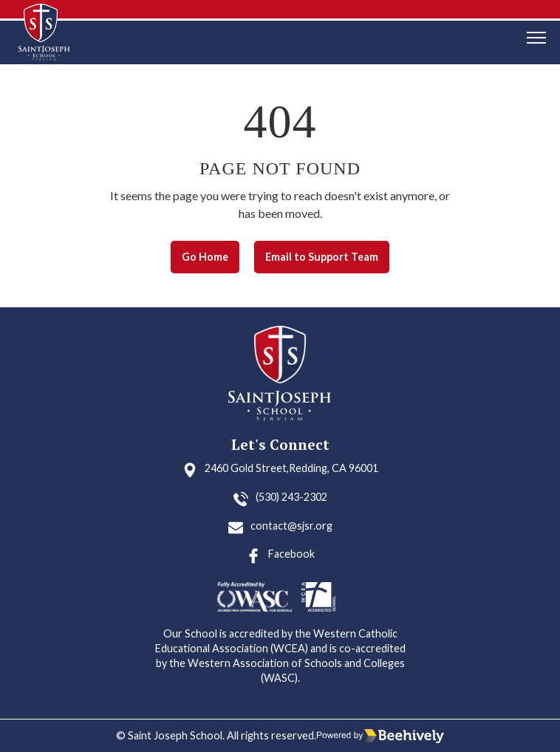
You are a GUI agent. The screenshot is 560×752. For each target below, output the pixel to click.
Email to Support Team (322, 257)
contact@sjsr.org (291, 526)
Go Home (205, 257)
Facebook (291, 554)
